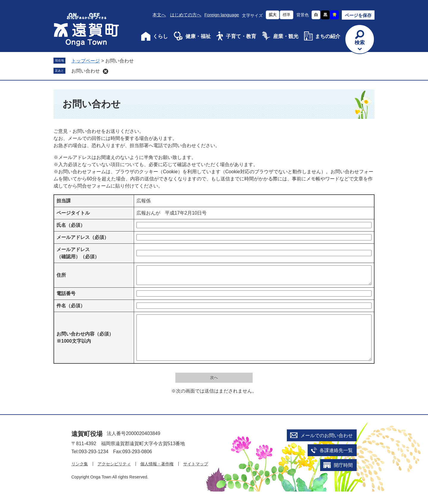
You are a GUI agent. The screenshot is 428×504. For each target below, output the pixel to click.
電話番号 (66, 297)
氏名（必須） (71, 225)
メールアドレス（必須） (83, 237)
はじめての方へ (186, 15)
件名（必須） (71, 309)
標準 (287, 15)
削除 (106, 71)
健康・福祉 (198, 36)
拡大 (273, 15)
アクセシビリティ (114, 476)
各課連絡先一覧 (336, 463)
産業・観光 (286, 36)
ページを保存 (358, 15)
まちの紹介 (328, 36)
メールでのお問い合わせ (327, 448)
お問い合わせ (86, 71)
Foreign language (222, 15)
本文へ (159, 15)
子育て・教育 (241, 36)
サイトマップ (196, 476)
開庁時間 (343, 478)
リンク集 (80, 476)
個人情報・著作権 (157, 476)
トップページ (86, 61)
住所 (61, 277)
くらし (160, 36)
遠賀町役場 (87, 446)
